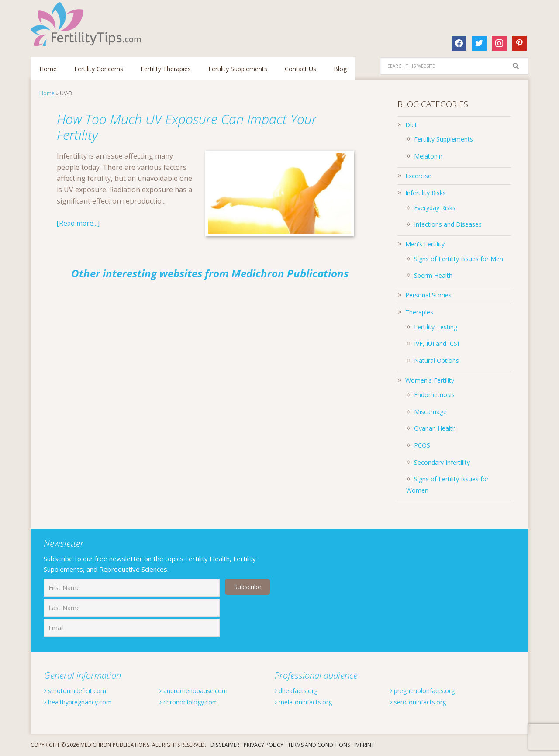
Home (47, 93)
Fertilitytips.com (87, 24)
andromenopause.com (198, 690)
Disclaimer (225, 745)
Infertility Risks (426, 193)
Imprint (364, 745)
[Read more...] (79, 223)
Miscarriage (430, 412)
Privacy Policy (264, 745)
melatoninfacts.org (308, 702)
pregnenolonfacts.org (428, 690)
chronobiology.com (193, 702)
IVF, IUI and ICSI (437, 343)
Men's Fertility (425, 244)
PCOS (422, 445)
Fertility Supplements (443, 139)
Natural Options (437, 361)
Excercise (418, 176)
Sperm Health (433, 275)
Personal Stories (428, 295)
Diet (411, 125)
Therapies (419, 312)
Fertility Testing (436, 327)
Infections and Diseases (448, 224)
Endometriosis (434, 395)
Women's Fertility (430, 380)
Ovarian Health (435, 428)
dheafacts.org (299, 690)
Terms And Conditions (319, 745)
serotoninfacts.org (423, 702)
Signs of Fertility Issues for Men (459, 259)
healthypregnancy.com (83, 702)
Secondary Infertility (442, 462)
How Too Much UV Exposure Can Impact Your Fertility (193, 126)
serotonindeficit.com (79, 690)
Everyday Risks (435, 208)
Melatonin (428, 156)
